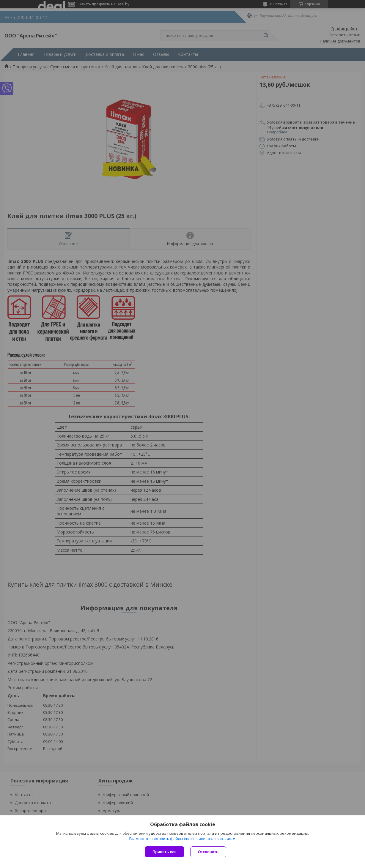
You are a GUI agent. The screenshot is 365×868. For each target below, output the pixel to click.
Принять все (165, 852)
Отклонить (208, 852)
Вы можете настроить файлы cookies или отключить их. (180, 839)
